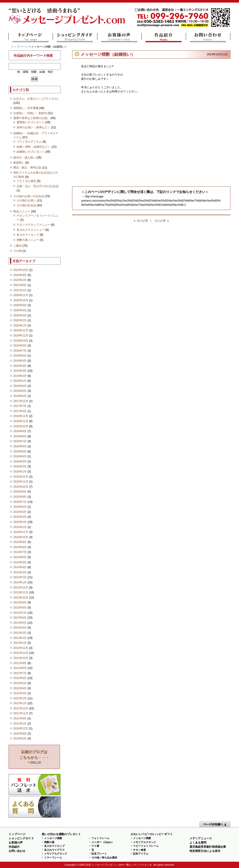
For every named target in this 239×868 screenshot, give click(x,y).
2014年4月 (20, 567)
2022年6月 (20, 285)
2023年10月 (21, 270)
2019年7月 (20, 351)
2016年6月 (20, 446)
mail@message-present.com (183, 18)
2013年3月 (20, 633)
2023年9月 (20, 275)
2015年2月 (20, 522)
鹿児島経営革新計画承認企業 (208, 847)
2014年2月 (20, 577)
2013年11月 (21, 592)
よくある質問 (35, 807)
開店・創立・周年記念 (27, 168)
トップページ (31, 38)
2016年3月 (20, 462)
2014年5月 (20, 562)
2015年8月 (20, 497)
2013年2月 (20, 638)
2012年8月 (20, 668)
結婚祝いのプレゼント (31, 152)
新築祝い (19, 163)
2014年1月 (20, 582)
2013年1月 (20, 643)
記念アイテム (141, 854)
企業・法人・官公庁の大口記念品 (38, 186)
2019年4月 (20, 366)
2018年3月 (20, 396)
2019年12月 (21, 330)
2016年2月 (20, 466)
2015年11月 (21, 482)
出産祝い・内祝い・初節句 (30, 113)
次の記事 (160, 221)
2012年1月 (20, 703)
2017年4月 (20, 411)
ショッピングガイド (75, 38)
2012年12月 (21, 648)
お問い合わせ (208, 38)
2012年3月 (20, 693)
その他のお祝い (26, 200)
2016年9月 (20, 431)
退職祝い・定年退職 (26, 108)
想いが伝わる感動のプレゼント (61, 834)
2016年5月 (20, 451)
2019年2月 (20, 376)
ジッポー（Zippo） (103, 842)
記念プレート (99, 854)
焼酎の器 (49, 842)
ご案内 (18, 246)
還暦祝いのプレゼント (31, 122)
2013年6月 (20, 618)
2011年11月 (21, 713)
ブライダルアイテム (29, 142)
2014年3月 (20, 572)
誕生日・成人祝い (25, 157)
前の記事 (142, 221)
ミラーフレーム (53, 857)
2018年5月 (20, 391)
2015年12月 (21, 477)
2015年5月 (20, 512)
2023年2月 (20, 280)
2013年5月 (20, 623)
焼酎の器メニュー (28, 240)
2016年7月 (20, 441)
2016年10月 (21, 426)
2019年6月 (20, 356)
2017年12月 (21, 401)
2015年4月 (20, 517)
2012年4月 (20, 688)
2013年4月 (20, 628)
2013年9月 (20, 602)
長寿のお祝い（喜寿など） (33, 127)
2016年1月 (20, 472)
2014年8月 (20, 547)
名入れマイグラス (54, 850)
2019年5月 (20, 361)
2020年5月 (20, 305)
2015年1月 (20, 527)
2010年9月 (20, 734)
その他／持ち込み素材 (104, 857)
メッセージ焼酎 (53, 838)
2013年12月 (21, 588)
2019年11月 (21, 336)
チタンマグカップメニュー (33, 225)
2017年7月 (20, 406)
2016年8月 (20, 436)
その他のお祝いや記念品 (29, 196)
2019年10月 (21, 341)
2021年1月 (20, 290)
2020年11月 (21, 295)
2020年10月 (21, 300)
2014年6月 (20, 557)
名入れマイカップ (28, 235)
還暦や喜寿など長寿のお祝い (32, 118)
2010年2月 (20, 738)
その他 (18, 251)
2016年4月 (20, 456)
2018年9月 (20, 386)
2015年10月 (21, 487)
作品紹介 (164, 38)
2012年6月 (20, 678)
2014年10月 (21, 537)
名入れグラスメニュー (31, 230)
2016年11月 (21, 421)
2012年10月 (21, 658)
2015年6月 (20, 507)
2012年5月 (20, 683)
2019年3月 (20, 371)
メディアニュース (201, 838)
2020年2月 (20, 320)
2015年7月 (20, 502)
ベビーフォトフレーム (146, 846)
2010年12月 (21, 728)
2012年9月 (20, 663)
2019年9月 (20, 346)
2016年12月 (21, 416)
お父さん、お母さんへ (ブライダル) (36, 99)
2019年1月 (20, 381)
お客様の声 (119, 38)
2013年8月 (20, 608)
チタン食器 (139, 850)
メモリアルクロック (56, 854)
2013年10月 (21, 598)
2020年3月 (20, 315)
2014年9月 (20, 542)
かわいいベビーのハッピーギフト (152, 834)
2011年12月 (21, 708)
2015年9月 (20, 492)
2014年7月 (20, 552)
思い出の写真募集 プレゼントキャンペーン (35, 785)
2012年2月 (20, 698)
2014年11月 (21, 532)
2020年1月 (20, 325)
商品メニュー (22, 211)
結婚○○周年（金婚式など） (34, 147)
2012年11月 (21, 653)
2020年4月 (20, 310)
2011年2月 (20, 724)
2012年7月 (20, 673)
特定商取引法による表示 (205, 851)
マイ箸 (95, 846)
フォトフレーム (100, 838)
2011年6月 (20, 718)
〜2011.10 (34, 757)
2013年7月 (20, 613)
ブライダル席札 (26, 181)
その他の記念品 (26, 205)
